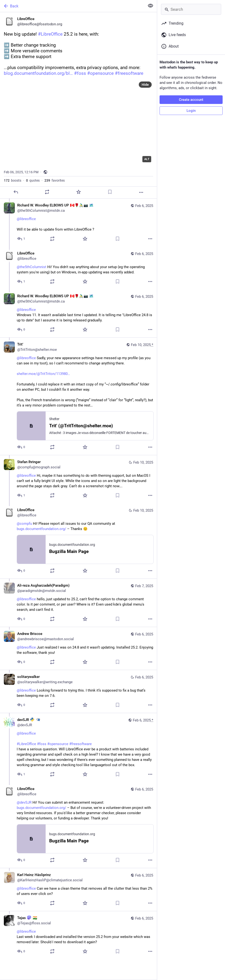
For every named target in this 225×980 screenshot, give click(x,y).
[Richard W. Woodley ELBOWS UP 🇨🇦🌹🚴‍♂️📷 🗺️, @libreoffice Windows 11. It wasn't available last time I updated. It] (78, 313)
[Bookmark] (110, 192)
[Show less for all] (150, 6)
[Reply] (16, 192)
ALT (147, 159)
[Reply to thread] (21, 239)
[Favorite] (79, 192)
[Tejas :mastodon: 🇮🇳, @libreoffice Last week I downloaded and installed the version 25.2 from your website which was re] (78, 935)
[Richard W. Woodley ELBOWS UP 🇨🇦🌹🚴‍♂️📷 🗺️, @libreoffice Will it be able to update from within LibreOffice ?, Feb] (78, 223)
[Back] (72, 6)
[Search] (191, 9)
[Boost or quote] (47, 192)
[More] (141, 192)
